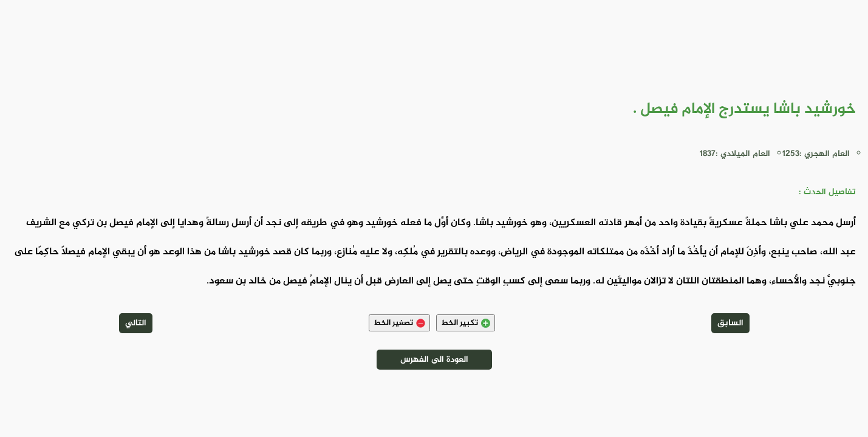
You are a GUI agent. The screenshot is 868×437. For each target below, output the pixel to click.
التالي (136, 323)
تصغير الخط (399, 323)
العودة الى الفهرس (434, 360)
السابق (730, 323)
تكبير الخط (466, 323)
